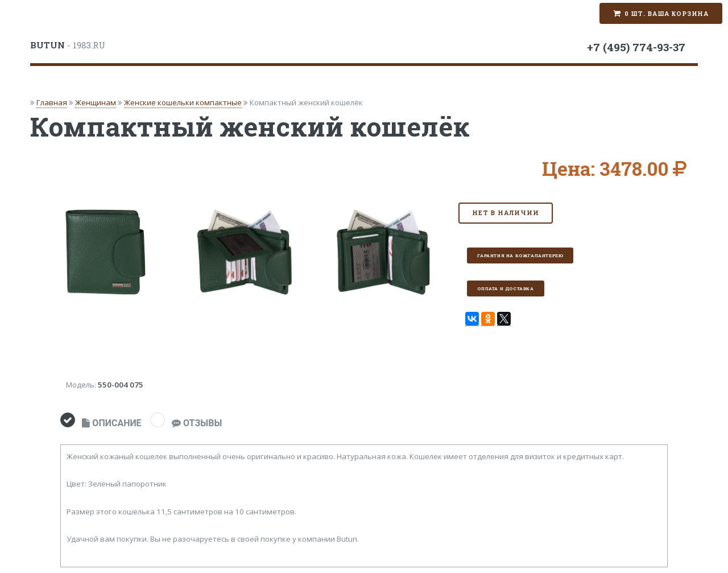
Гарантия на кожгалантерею (520, 255)
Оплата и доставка (505, 288)
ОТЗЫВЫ (197, 423)
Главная (52, 102)
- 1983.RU (68, 45)
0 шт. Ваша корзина (667, 14)
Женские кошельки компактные (183, 102)
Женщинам (96, 102)
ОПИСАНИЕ (111, 423)
